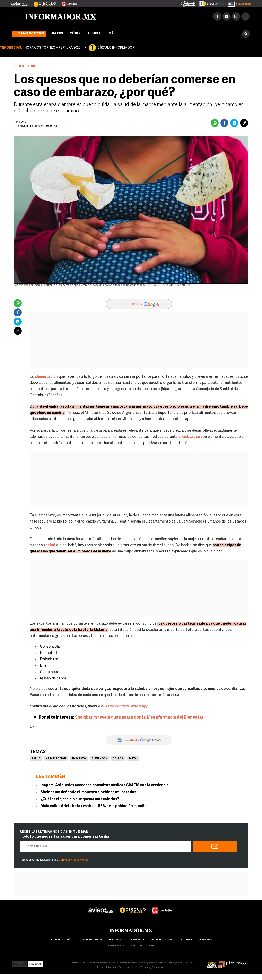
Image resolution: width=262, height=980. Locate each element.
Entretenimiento (163, 940)
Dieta (133, 759)
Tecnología (136, 940)
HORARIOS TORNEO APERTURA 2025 (52, 48)
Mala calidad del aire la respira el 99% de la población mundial (94, 806)
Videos (95, 33)
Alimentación (56, 759)
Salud (36, 759)
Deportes (115, 940)
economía (206, 940)
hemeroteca (116, 946)
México (76, 34)
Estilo (19, 67)
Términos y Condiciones (74, 860)
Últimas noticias (29, 34)
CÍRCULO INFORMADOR (116, 48)
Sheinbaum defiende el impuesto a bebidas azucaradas (88, 792)
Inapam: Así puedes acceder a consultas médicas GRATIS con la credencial (105, 785)
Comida (118, 759)
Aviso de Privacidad (107, 968)
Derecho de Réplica (129, 968)
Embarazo (79, 759)
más (115, 34)
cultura (186, 940)
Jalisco (58, 34)
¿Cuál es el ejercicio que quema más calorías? (80, 799)
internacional (93, 940)
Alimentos (99, 759)
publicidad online (143, 946)
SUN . (23, 122)
